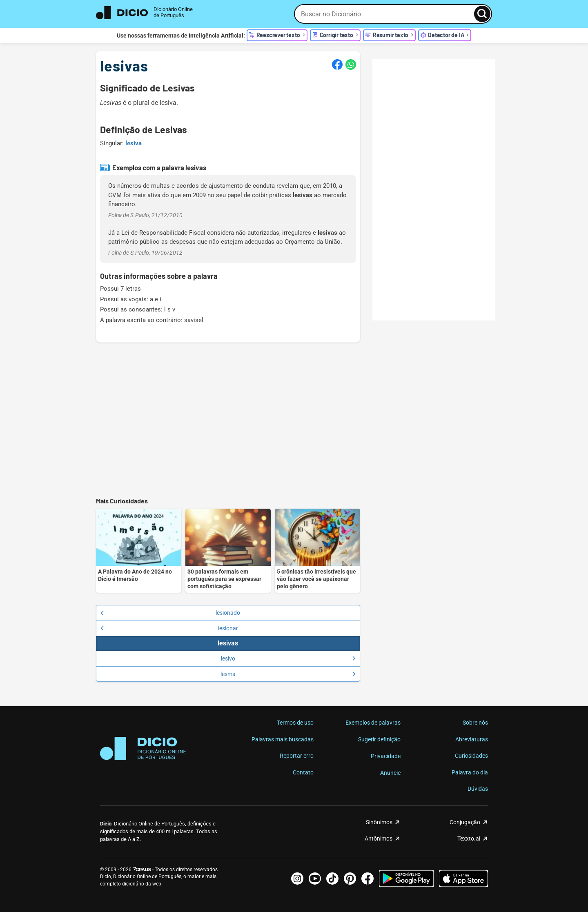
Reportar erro (297, 756)
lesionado (170, 613)
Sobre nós (475, 723)
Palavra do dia (470, 772)
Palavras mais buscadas (283, 739)
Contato (303, 772)
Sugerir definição (379, 739)
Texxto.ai (469, 839)
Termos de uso (295, 723)
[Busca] (482, 14)
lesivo (288, 658)
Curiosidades (471, 756)
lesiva (134, 143)
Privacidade (386, 756)
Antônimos (379, 839)
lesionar (169, 628)
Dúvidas (478, 789)
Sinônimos (379, 822)
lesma (288, 674)
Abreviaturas (472, 739)
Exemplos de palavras (373, 723)
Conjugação (465, 822)
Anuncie (390, 773)
